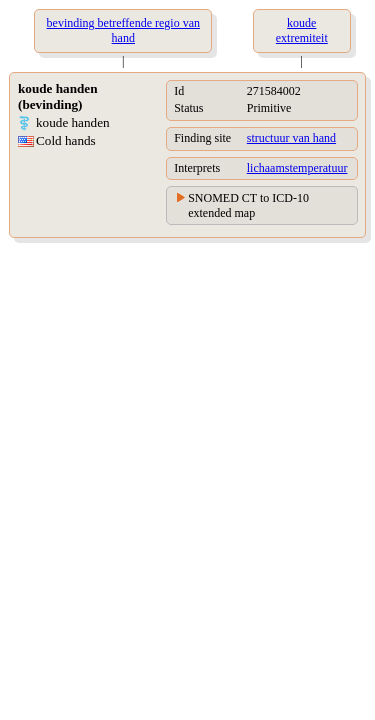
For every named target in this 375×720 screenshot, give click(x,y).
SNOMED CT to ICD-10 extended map (248, 205)
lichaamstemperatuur (297, 168)
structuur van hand (291, 138)
